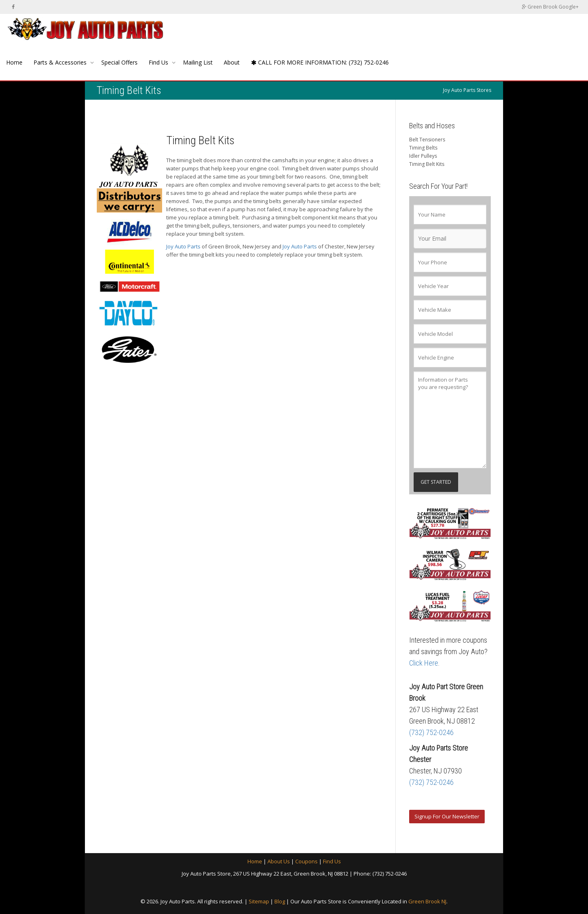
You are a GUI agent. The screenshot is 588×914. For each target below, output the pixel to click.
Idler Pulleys (423, 156)
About (232, 62)
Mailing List (198, 62)
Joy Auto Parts (183, 246)
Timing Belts (423, 148)
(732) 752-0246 (431, 732)
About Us (279, 861)
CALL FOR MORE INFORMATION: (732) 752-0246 (320, 62)
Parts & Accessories (61, 62)
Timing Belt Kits (427, 164)
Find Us (159, 62)
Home (14, 62)
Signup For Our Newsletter (447, 816)
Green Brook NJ (427, 901)
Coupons (306, 861)
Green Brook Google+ (550, 7)
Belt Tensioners (427, 140)
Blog (280, 901)
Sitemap (259, 901)
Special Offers (119, 62)
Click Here (424, 663)
